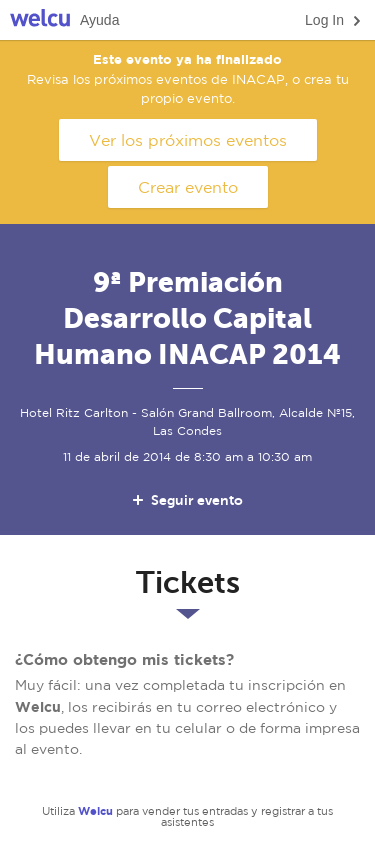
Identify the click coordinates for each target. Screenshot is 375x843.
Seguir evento (186, 500)
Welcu (40, 20)
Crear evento (188, 187)
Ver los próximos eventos (188, 140)
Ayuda (99, 20)
